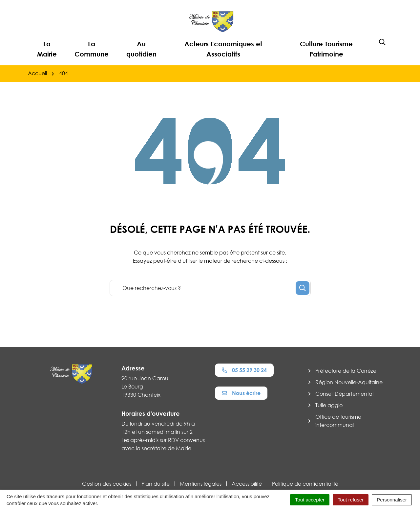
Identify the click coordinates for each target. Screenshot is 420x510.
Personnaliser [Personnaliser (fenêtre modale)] (392, 500)
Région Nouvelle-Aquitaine (349, 382)
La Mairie (47, 49)
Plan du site (156, 484)
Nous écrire (241, 393)
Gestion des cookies (107, 484)
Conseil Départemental (344, 394)
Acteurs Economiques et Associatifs (223, 49)
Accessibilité (247, 484)
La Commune (92, 49)
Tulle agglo (329, 405)
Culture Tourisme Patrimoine (326, 49)
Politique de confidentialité (305, 484)
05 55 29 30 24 (244, 370)
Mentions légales (201, 484)
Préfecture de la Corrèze (346, 371)
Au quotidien (141, 49)
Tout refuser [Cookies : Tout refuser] (351, 500)
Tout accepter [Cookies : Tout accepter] (310, 500)
